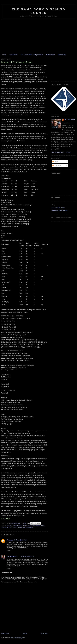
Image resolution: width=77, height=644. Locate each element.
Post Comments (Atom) (18, 638)
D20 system (27, 526)
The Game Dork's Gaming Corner (39, 11)
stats (15, 527)
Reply (8, 550)
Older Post (44, 634)
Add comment (7, 573)
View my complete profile (61, 152)
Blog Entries (13, 55)
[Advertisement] (38, 37)
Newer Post (5, 634)
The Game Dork (12, 556)
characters (18, 526)
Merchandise (51, 55)
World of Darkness (25, 527)
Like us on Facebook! (58, 208)
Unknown (10, 540)
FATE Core (36, 526)
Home (4, 55)
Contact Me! (62, 55)
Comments (57, 166)
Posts (55, 162)
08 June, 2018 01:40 (28, 556)
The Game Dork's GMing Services (32, 55)
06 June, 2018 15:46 (21, 540)
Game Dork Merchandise (59, 210)
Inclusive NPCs (7, 527)
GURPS (43, 526)
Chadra (10, 526)
